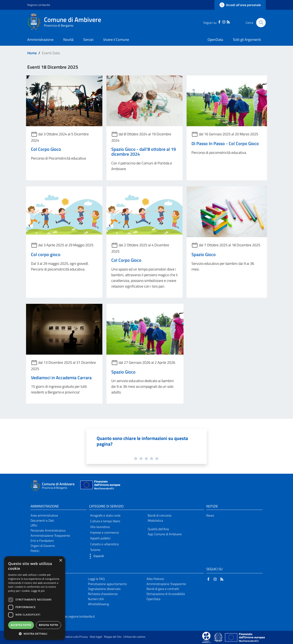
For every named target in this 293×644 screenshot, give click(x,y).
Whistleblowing (98, 604)
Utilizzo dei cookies (134, 637)
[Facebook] (219, 22)
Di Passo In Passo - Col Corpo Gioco (225, 143)
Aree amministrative (44, 515)
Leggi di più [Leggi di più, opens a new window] (38, 591)
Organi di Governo (43, 546)
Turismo (95, 550)
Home (32, 53)
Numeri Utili (96, 599)
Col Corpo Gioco (46, 149)
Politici (35, 551)
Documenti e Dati (42, 520)
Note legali (96, 637)
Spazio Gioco (204, 254)
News (210, 515)
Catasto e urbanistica (104, 544)
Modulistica (155, 520)
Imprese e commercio (104, 532)
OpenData (153, 599)
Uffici (34, 525)
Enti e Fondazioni (42, 541)
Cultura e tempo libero (105, 521)
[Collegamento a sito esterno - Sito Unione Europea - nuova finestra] (100, 486)
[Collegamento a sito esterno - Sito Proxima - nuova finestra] (206, 637)
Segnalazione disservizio (104, 589)
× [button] (61, 561)
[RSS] (228, 22)
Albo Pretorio (155, 579)
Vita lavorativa (100, 527)
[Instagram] (223, 22)
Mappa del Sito (113, 637)
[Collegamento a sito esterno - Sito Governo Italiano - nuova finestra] (219, 637)
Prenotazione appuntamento (107, 584)
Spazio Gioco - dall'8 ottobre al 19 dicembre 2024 (144, 152)
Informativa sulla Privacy (73, 637)
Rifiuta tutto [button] (49, 625)
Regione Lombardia (39, 5)
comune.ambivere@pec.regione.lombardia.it (66, 616)
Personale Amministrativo (48, 530)
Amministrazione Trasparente (50, 535)
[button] (95, 556)
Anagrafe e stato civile (105, 515)
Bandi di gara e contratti (163, 589)
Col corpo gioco (46, 254)
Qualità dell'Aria (158, 529)
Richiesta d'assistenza (103, 594)
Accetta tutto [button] (21, 625)
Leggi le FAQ (96, 579)
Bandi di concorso (160, 515)
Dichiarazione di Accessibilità (166, 594)
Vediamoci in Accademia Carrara (61, 378)
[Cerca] (261, 23)
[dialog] (35, 598)
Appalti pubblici (100, 538)
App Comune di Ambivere (165, 534)
